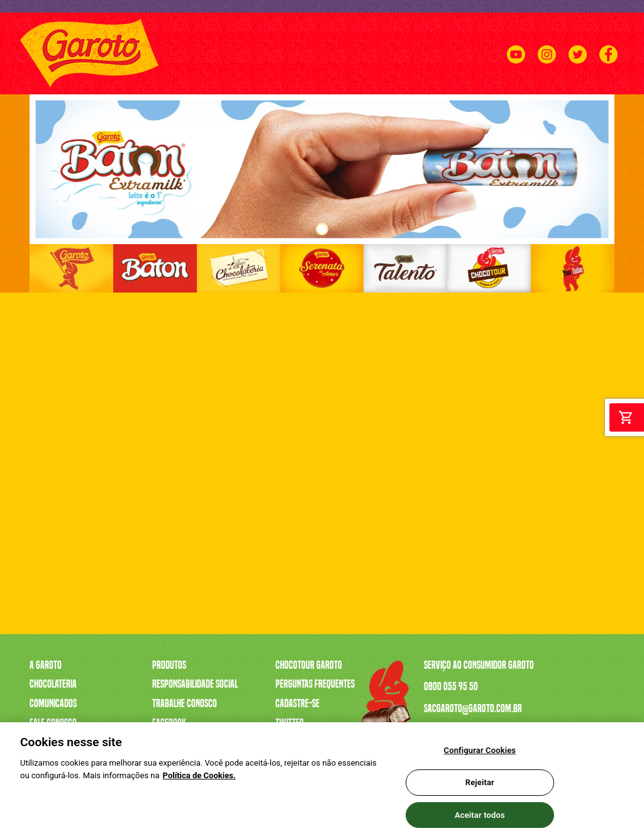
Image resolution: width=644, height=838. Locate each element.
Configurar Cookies (480, 756)
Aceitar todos (480, 820)
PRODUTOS (223, 86)
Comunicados (53, 703)
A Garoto (46, 665)
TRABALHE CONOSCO (446, 86)
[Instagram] (547, 69)
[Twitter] (578, 69)
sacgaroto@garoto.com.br (473, 708)
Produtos (169, 665)
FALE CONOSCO (594, 86)
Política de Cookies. (199, 780)
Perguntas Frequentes (315, 684)
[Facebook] (608, 69)
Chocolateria (53, 684)
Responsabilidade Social (195, 684)
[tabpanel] (322, 169)
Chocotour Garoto (309, 665)
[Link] (71, 268)
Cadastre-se (297, 703)
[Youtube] (516, 69)
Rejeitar (480, 788)
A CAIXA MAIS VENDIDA (289, 86)
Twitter (290, 723)
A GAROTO (177, 86)
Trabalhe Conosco (185, 703)
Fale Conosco (53, 723)
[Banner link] (322, 169)
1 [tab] (322, 229)
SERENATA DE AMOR (370, 86)
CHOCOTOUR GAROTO (525, 86)
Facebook (169, 723)
